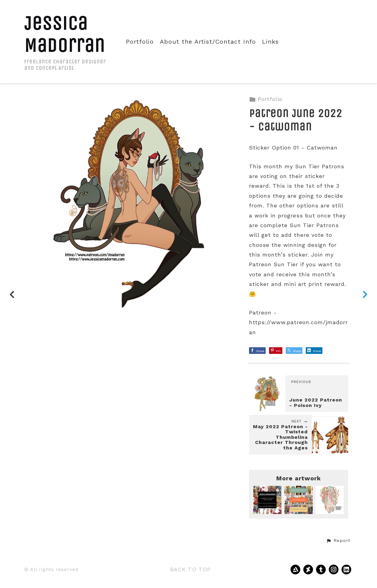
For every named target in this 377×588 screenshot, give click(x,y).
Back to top (190, 569)
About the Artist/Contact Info (208, 42)
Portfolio (140, 42)
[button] (338, 541)
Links (270, 42)
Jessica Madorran (65, 34)
